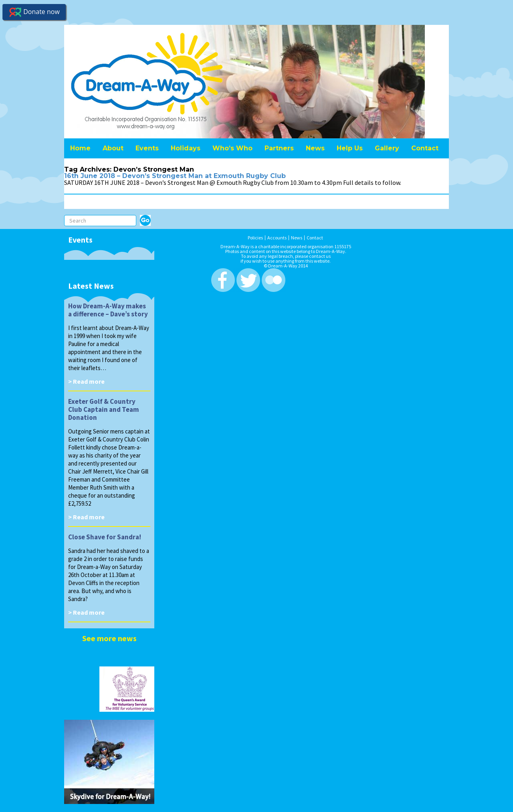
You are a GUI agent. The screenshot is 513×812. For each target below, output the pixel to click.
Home (80, 148)
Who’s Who (232, 148)
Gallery (387, 148)
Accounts (277, 238)
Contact (425, 148)
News (315, 148)
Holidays (186, 148)
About (113, 148)
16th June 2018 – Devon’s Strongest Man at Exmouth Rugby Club (175, 176)
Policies (255, 238)
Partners (279, 148)
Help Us (350, 148)
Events (147, 148)
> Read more (86, 381)
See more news (109, 638)
